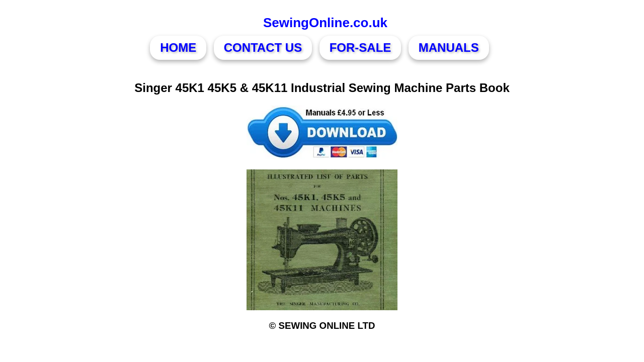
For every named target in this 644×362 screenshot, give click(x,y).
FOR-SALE (360, 48)
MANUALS (449, 48)
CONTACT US (263, 48)
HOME (178, 48)
